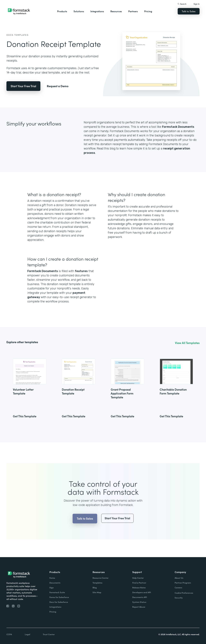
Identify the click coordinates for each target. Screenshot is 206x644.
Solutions (79, 11)
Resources (116, 11)
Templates (21, 35)
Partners (133, 11)
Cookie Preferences (184, 593)
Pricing (148, 11)
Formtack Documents (43, 271)
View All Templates (187, 343)
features (81, 271)
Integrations (97, 11)
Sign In (197, 4)
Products (62, 11)
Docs (10, 35)
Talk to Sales (189, 11)
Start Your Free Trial (23, 86)
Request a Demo (58, 86)
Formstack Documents (178, 127)
